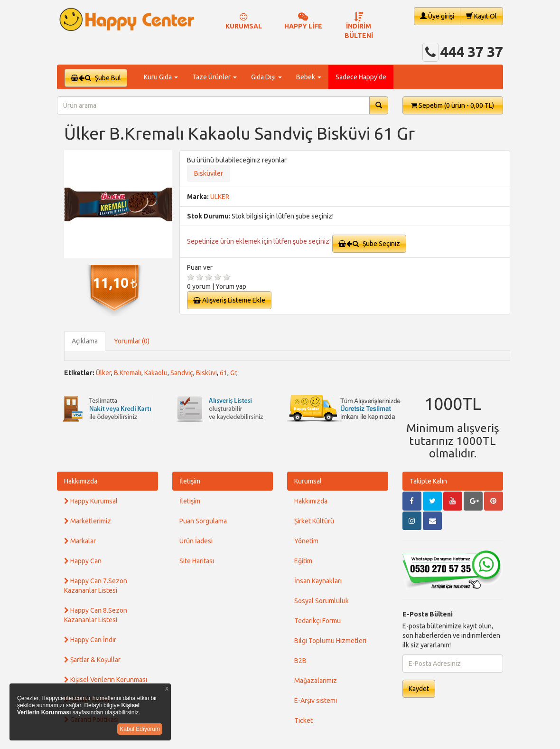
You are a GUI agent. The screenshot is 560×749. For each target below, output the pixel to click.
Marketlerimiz (88, 521)
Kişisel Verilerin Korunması (106, 680)
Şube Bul (96, 78)
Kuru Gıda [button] (161, 77)
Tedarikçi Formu (317, 621)
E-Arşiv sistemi (316, 701)
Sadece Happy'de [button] (361, 77)
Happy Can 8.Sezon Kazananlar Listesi (96, 615)
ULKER (220, 197)
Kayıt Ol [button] (481, 16)
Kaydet (419, 689)
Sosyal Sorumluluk (322, 601)
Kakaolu (156, 373)
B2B (300, 661)
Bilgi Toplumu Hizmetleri (330, 641)
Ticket (303, 721)
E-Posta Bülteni (428, 614)
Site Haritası (197, 561)
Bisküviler (209, 173)
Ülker (103, 373)
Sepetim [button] (453, 105)
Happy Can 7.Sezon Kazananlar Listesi (96, 586)
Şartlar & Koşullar (92, 660)
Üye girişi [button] (437, 16)
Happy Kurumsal (91, 501)
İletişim (190, 481)
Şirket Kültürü (314, 521)
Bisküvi (206, 373)
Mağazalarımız (316, 681)
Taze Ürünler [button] (215, 77)
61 (224, 373)
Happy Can (83, 561)
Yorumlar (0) (132, 341)
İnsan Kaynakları (318, 581)
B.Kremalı (128, 373)
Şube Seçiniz (369, 244)
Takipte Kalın (428, 481)
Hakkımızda (81, 481)
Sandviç (182, 373)
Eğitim (303, 561)
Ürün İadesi (196, 541)
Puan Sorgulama (203, 521)
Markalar (80, 541)
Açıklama (85, 341)
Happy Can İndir (90, 640)
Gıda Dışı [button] (266, 77)
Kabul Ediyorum (140, 729)
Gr (233, 373)
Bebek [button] (309, 77)
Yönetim (306, 541)
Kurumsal (308, 481)
